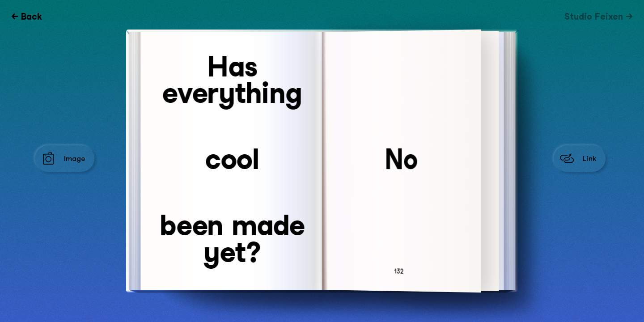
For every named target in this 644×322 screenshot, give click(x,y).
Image (75, 159)
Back (32, 17)
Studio (594, 17)
